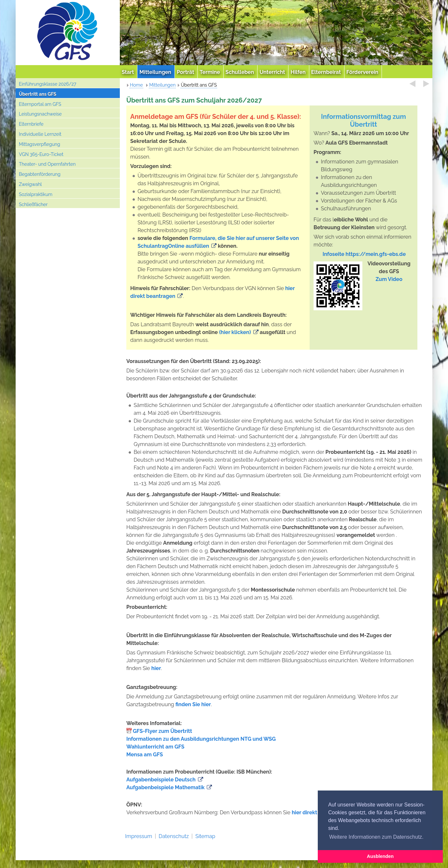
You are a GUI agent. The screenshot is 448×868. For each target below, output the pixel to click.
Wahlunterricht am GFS (155, 747)
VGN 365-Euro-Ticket (41, 154)
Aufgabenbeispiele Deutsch (161, 780)
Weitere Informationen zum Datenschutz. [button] (376, 837)
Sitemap (205, 836)
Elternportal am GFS (40, 104)
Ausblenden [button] (380, 856)
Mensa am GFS (145, 755)
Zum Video (389, 279)
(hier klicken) (235, 332)
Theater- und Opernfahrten (47, 164)
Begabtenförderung (40, 174)
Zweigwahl (30, 184)
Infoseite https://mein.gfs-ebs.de (364, 254)
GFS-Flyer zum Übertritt (162, 731)
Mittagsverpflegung (40, 144)
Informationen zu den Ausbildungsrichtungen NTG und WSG (201, 739)
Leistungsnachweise (40, 114)
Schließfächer (33, 204)
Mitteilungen (162, 85)
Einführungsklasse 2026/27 (48, 84)
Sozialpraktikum (36, 194)
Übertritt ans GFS (38, 94)
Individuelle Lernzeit (40, 134)
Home (136, 85)
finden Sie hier (193, 704)
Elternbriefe (31, 124)
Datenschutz (174, 836)
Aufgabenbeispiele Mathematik (165, 787)
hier (156, 668)
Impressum (139, 836)
